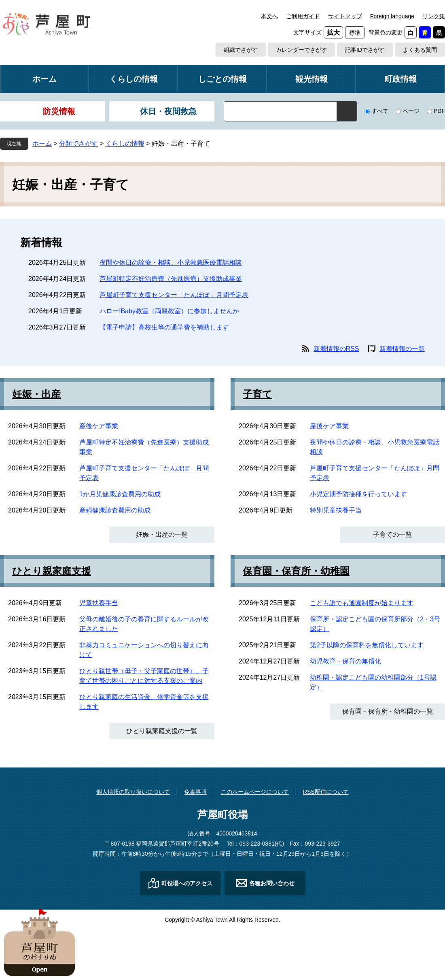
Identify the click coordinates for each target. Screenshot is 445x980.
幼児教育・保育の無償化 (345, 661)
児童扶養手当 (99, 603)
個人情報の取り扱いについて (133, 792)
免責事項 (195, 792)
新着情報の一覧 (402, 349)
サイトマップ (345, 16)
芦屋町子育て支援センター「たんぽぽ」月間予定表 (174, 295)
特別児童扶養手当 (336, 510)
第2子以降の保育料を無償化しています (367, 645)
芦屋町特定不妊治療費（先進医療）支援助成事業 (171, 279)
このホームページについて (255, 792)
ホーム (44, 79)
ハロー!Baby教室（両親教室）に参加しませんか (169, 311)
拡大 (333, 33)
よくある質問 (420, 50)
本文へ (269, 16)
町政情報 (400, 79)
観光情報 (311, 79)
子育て (257, 394)
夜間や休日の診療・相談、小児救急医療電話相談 (171, 263)
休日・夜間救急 (168, 111)
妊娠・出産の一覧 (162, 535)
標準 (355, 33)
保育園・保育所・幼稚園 (296, 571)
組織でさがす (241, 50)
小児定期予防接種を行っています (358, 494)
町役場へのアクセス (187, 883)
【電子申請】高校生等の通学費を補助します (164, 327)
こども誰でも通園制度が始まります (362, 603)
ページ (411, 111)
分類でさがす (78, 143)
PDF (439, 111)
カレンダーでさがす (301, 50)
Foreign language (392, 16)
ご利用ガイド (303, 16)
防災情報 (59, 111)
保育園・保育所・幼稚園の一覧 (388, 711)
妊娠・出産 (36, 394)
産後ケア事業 (99, 426)
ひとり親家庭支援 (52, 571)
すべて (380, 111)
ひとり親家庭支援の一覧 (162, 731)
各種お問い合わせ (272, 883)
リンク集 (434, 16)
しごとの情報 (222, 79)
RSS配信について (326, 792)
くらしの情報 (133, 79)
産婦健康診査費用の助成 (115, 510)
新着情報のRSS (336, 349)
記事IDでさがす (365, 50)
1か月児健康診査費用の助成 (120, 494)
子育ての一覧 (392, 535)
